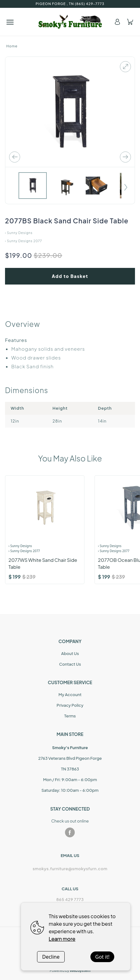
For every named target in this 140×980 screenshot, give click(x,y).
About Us (70, 653)
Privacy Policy (70, 705)
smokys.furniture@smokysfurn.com (70, 869)
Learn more (62, 939)
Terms (70, 716)
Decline (51, 957)
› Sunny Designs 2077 (24, 241)
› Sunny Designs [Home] (19, 233)
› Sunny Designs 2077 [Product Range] (24, 551)
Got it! (102, 957)
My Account (70, 695)
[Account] (117, 22)
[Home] (70, 22)
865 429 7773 (70, 899)
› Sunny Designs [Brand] (20, 546)
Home (12, 46)
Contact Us (70, 664)
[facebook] (70, 833)
